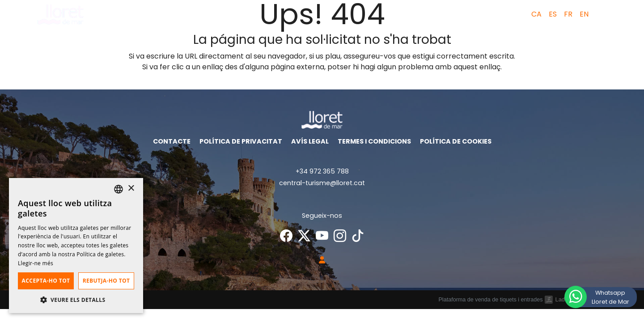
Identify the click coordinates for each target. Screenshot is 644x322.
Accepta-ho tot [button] (46, 281)
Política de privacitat (241, 141)
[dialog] (76, 246)
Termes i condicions (374, 141)
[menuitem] (535, 14)
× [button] (131, 189)
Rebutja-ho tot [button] (106, 281)
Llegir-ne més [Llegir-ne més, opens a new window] (36, 263)
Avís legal (310, 141)
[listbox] (119, 189)
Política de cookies (456, 141)
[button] (604, 14)
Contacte (172, 141)
